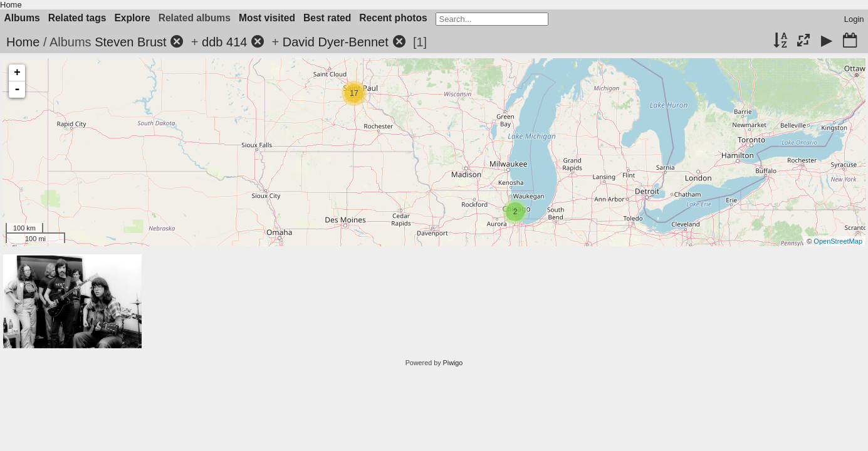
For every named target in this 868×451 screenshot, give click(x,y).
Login (854, 19)
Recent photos (393, 18)
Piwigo (453, 363)
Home (11, 5)
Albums (22, 18)
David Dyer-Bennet (336, 42)
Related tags (77, 18)
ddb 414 (224, 42)
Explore (132, 18)
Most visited (267, 18)
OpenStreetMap (838, 241)
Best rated (327, 18)
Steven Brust (131, 42)
